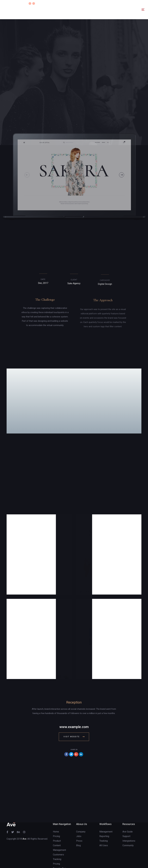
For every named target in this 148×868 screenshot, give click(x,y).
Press (79, 824)
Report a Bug (59, 851)
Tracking (57, 842)
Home (56, 815)
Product (57, 824)
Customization (60, 856)
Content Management (59, 831)
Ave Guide (128, 815)
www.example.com (74, 710)
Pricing (56, 819)
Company (81, 815)
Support (126, 819)
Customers (58, 838)
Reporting (104, 819)
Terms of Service (62, 861)
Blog (78, 828)
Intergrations (129, 824)
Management (106, 815)
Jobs (79, 819)
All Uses (104, 828)
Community (128, 828)
